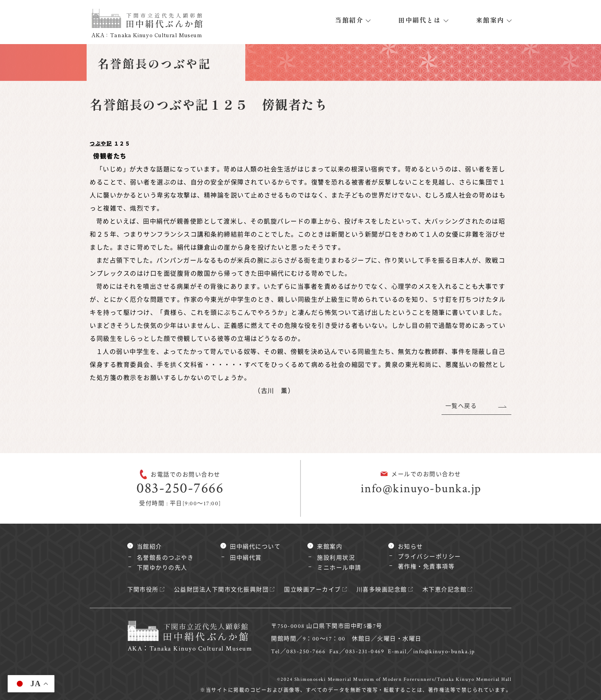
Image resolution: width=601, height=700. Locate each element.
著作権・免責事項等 (426, 567)
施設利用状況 (336, 558)
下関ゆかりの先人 (162, 568)
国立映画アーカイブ (313, 590)
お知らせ (411, 547)
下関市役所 (143, 590)
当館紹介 (349, 20)
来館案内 (490, 20)
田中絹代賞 (246, 558)
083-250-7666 (180, 488)
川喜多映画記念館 (382, 590)
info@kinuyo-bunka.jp (421, 489)
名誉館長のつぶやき (165, 558)
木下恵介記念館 (445, 590)
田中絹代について (255, 547)
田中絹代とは (420, 20)
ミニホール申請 (339, 568)
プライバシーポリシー (429, 557)
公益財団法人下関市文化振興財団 (222, 590)
